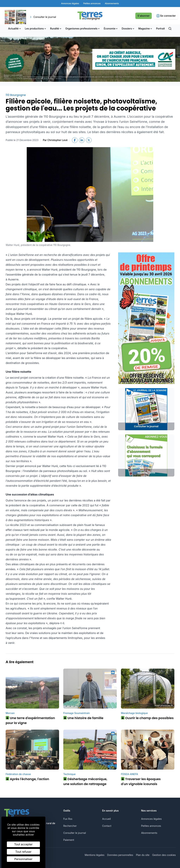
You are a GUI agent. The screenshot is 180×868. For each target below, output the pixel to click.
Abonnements (149, 833)
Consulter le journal (75, 833)
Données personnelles (120, 855)
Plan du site (143, 855)
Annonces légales (151, 819)
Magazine (145, 29)
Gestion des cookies (164, 855)
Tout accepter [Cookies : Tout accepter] (23, 844)
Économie (111, 29)
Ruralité (56, 29)
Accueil (106, 819)
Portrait (160, 29)
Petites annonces (151, 826)
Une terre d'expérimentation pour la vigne (30, 720)
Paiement (69, 840)
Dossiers (128, 29)
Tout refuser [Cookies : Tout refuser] (23, 852)
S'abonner (144, 16)
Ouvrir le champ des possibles (147, 718)
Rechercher (70, 826)
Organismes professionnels (83, 29)
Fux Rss (68, 819)
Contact (107, 826)
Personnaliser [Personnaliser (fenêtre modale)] (23, 859)
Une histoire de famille (83, 718)
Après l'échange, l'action (27, 779)
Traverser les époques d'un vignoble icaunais (141, 781)
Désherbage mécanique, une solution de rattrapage (85, 781)
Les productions (36, 29)
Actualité (15, 29)
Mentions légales (95, 855)
